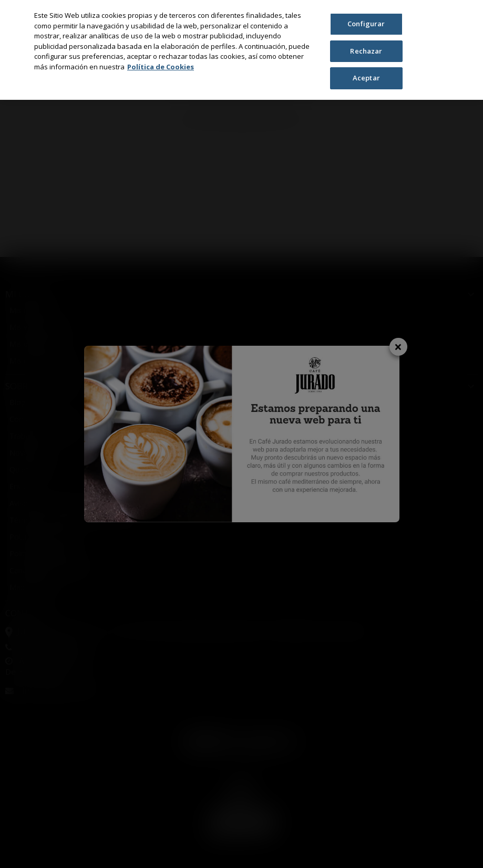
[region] (241, 50)
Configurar (366, 24)
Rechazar (366, 51)
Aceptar (366, 78)
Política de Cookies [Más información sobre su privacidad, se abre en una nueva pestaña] (161, 67)
